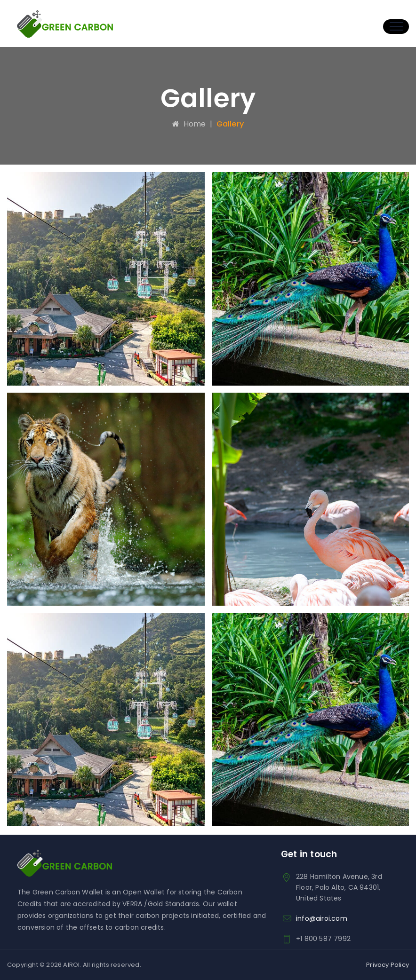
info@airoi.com (322, 918)
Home (189, 124)
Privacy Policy (388, 965)
